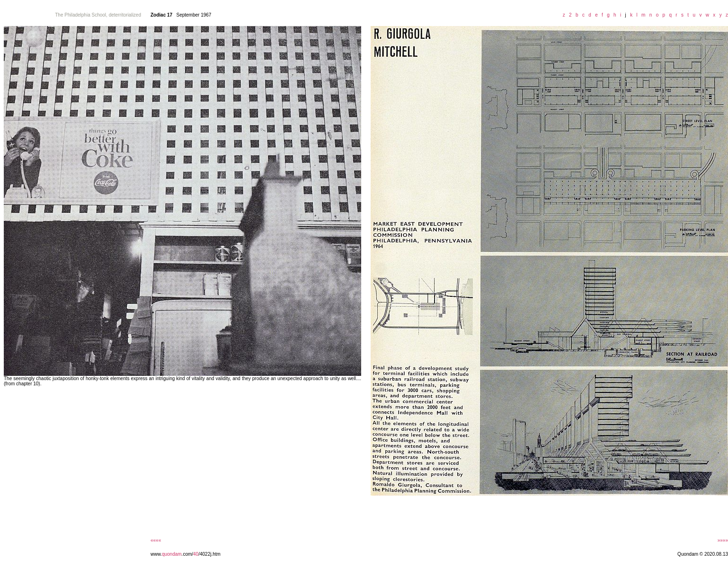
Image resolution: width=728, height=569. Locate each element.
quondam (172, 554)
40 (196, 554)
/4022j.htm (209, 554)
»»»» (723, 540)
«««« (156, 540)
